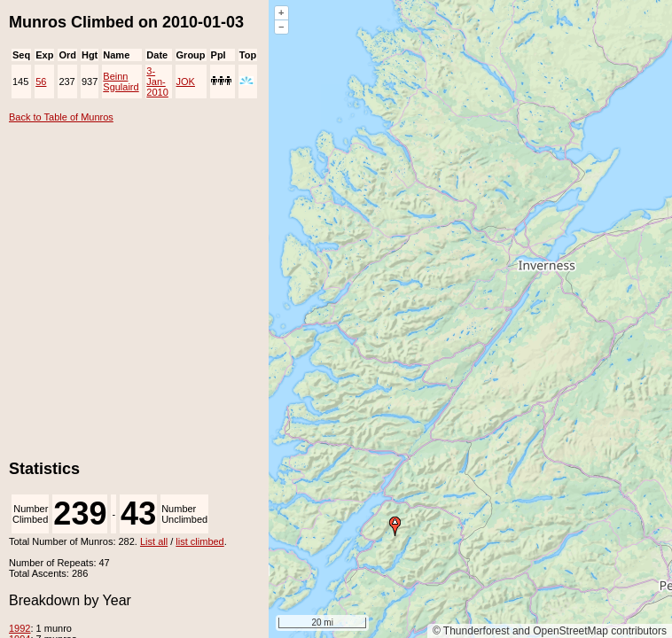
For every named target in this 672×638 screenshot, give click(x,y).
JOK (186, 82)
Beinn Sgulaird (121, 82)
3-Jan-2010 (157, 82)
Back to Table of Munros (61, 117)
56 (41, 82)
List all (154, 541)
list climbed (199, 541)
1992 (20, 628)
